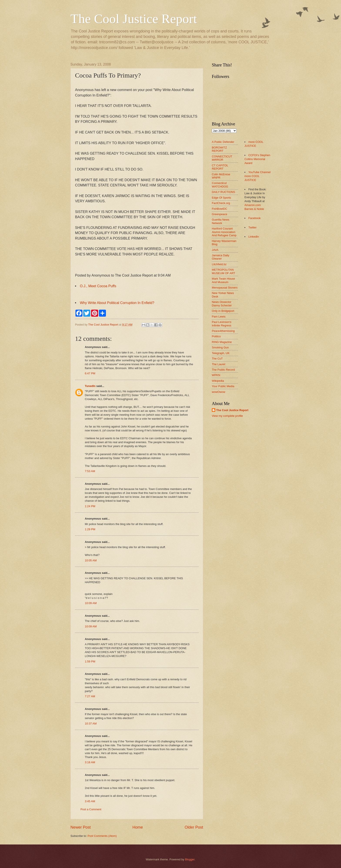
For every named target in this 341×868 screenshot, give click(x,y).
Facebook (255, 218)
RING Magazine (222, 342)
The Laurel (219, 364)
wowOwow (219, 392)
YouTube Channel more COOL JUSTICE (257, 176)
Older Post (194, 827)
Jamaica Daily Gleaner (221, 257)
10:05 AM (91, 560)
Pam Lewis (219, 317)
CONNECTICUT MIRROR (222, 158)
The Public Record (223, 370)
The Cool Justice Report (134, 19)
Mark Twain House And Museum (223, 280)
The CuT (217, 359)
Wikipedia (218, 381)
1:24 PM (90, 506)
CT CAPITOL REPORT (220, 167)
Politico (216, 336)
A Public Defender (223, 142)
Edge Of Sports (221, 198)
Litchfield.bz (219, 264)
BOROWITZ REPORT (219, 149)
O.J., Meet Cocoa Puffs (98, 286)
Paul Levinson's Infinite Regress (222, 324)
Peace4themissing (223, 331)
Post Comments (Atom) (102, 836)
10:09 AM (91, 603)
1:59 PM (90, 661)
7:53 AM (90, 471)
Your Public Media (223, 386)
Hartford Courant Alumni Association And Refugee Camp (224, 232)
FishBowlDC (220, 209)
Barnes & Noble (254, 209)
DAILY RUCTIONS (223, 192)
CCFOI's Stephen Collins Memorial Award (257, 159)
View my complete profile (227, 416)
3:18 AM (90, 762)
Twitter (252, 227)
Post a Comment (91, 809)
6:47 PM (90, 373)
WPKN (216, 375)
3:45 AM (90, 801)
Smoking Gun (220, 347)
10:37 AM (91, 724)
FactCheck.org (221, 203)
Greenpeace (220, 214)
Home (138, 827)
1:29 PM (90, 529)
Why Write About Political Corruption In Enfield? (117, 303)
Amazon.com (253, 205)
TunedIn (90, 386)
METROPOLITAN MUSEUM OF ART (223, 271)
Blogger (190, 859)
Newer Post (81, 827)
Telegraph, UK (221, 353)
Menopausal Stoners (225, 288)
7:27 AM (90, 696)
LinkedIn (254, 237)
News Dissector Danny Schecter (222, 304)
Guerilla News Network (221, 221)
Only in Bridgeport (223, 311)
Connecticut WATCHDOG (220, 185)
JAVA (215, 250)
